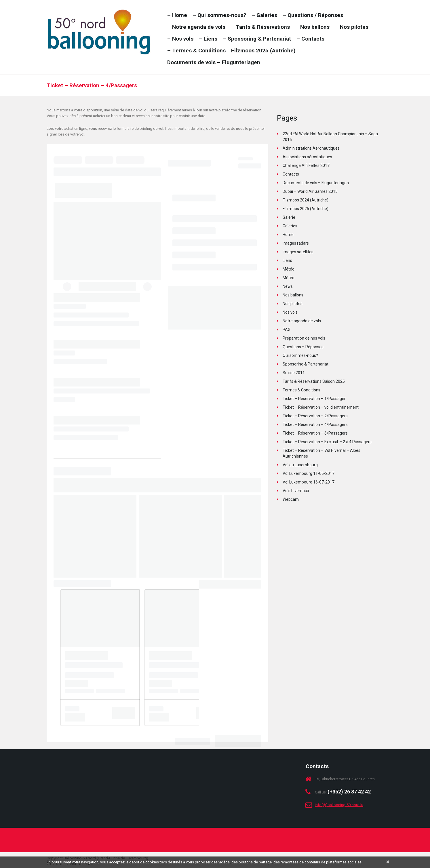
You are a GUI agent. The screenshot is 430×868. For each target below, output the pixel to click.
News (288, 286)
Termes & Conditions (301, 390)
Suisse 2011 (294, 373)
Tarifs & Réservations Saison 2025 (314, 381)
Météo (289, 269)
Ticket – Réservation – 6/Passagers (315, 433)
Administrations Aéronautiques (311, 148)
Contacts (291, 174)
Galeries (290, 226)
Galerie (289, 217)
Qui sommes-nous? (300, 355)
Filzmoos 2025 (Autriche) (306, 209)
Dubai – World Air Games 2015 (310, 191)
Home (288, 235)
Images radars (296, 243)
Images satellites (298, 252)
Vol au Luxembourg (300, 465)
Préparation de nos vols (304, 338)
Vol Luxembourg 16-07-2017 (309, 482)
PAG (287, 330)
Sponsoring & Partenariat (306, 364)
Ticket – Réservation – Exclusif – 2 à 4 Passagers (327, 442)
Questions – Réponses (303, 347)
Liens (287, 260)
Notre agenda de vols (302, 321)
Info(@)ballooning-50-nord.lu (339, 805)
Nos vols (290, 312)
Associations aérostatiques (307, 157)
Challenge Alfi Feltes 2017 (306, 165)
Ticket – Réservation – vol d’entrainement (321, 407)
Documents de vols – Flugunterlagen (316, 183)
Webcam (291, 499)
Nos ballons (293, 295)
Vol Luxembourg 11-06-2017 (309, 473)
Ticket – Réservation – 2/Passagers (315, 416)
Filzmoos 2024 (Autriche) (306, 200)
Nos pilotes (293, 304)
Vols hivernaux (296, 491)
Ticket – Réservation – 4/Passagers (315, 425)
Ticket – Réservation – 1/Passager (314, 399)
